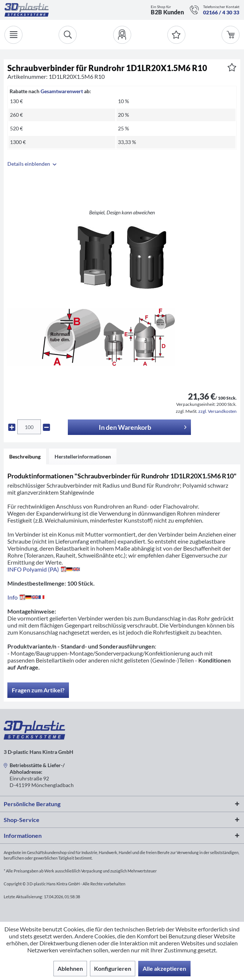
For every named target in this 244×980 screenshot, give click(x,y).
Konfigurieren (113, 968)
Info (27, 597)
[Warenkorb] (231, 35)
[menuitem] (122, 35)
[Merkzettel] (176, 35)
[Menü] (13, 35)
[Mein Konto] (122, 35)
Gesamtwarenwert (62, 91)
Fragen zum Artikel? (38, 690)
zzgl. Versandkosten (217, 411)
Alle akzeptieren (164, 968)
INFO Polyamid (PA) (44, 569)
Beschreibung (25, 456)
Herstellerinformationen (83, 456)
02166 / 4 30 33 (221, 12)
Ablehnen (70, 968)
